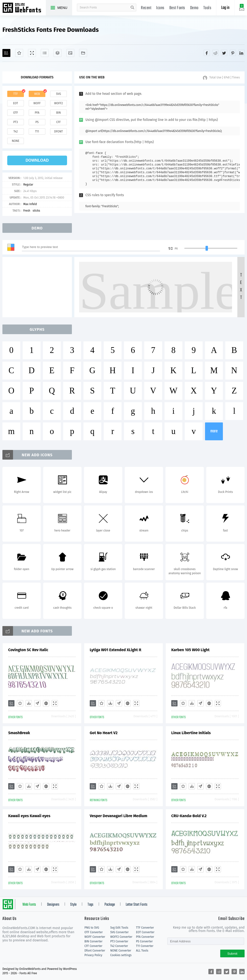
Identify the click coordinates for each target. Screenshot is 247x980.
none (16, 141)
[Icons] (70, 53)
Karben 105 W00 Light (190, 650)
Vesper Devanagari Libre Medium (118, 816)
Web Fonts (29, 905)
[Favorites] (19, 53)
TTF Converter (145, 928)
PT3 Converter (119, 941)
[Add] (6, 53)
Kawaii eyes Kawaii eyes (29, 816)
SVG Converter (119, 932)
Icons (160, 8)
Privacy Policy (93, 955)
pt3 (16, 122)
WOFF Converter (95, 937)
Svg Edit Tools (119, 928)
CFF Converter (93, 946)
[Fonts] (83, 53)
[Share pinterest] (233, 53)
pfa (37, 113)
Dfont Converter (95, 951)
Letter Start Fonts (137, 905)
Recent (146, 8)
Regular (28, 185)
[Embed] (46, 703)
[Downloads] (29, 703)
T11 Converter (145, 946)
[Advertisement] (39, 287)
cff (58, 122)
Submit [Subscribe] (232, 954)
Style (73, 905)
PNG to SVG (92, 928)
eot (15, 103)
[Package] (58, 53)
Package (110, 905)
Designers (53, 905)
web (37, 94)
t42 (16, 131)
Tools (207, 8)
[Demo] (32, 53)
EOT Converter (145, 932)
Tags (90, 905)
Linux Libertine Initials (191, 733)
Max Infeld (30, 204)
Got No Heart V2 (104, 733)
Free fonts (24, 8)
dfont (58, 131)
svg (58, 94)
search (132, 7)
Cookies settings (121, 955)
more (214, 431)
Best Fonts (177, 8)
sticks (36, 211)
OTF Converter (94, 932)
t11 (37, 131)
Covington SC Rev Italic (28, 650)
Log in (225, 8)
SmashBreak (19, 733)
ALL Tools (142, 951)
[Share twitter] (224, 53)
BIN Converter (93, 941)
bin (58, 113)
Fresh (27, 211)
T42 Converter (119, 946)
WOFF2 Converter (121, 937)
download (37, 160)
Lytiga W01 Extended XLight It (116, 650)
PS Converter (144, 941)
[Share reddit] (215, 53)
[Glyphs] (45, 53)
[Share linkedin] (241, 53)
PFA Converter (145, 937)
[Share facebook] (207, 53)
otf (16, 113)
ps (37, 122)
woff (37, 103)
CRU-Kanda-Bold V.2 (189, 816)
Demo (194, 8)
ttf (15, 94)
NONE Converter (121, 951)
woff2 (59, 103)
